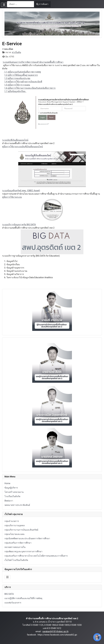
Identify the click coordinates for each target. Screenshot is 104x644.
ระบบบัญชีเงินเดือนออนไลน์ (15, 140)
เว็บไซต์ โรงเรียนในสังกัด (16, 560)
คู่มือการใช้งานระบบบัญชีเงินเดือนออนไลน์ (22, 147)
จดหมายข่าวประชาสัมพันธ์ (17, 505)
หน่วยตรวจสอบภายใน (15, 547)
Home (7, 483)
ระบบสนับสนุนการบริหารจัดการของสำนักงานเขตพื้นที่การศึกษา (33, 62)
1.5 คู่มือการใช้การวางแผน (17, 85)
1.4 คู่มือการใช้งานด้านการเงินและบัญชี (23, 82)
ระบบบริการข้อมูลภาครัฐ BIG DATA (19, 225)
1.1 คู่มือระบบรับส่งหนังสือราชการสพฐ (22, 72)
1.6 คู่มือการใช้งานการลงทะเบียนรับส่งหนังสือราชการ (30, 88)
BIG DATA (9, 594)
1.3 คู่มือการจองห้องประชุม (17, 78)
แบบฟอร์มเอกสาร (13, 603)
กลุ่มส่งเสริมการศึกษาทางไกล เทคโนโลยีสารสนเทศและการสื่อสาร (36, 556)
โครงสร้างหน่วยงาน (14, 492)
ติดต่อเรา (9, 501)
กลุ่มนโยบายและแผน (14, 534)
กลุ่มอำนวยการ (12, 521)
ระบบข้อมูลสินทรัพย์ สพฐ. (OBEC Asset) (21, 191)
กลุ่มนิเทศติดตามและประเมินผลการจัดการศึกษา (27, 538)
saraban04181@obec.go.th (55, 631)
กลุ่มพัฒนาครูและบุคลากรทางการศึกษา (23, 551)
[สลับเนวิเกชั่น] (4, 5)
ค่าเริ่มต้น (17, 52)
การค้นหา (42, 4)
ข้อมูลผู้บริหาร (11, 488)
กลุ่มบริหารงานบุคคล (15, 525)
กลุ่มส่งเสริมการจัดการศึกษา (18, 543)
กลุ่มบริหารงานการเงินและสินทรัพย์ (21, 530)
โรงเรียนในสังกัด (12, 496)
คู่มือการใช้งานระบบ (12, 197)
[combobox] (21, 4)
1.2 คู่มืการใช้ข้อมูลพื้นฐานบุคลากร (21, 75)
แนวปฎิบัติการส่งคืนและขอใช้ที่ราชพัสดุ (23, 598)
